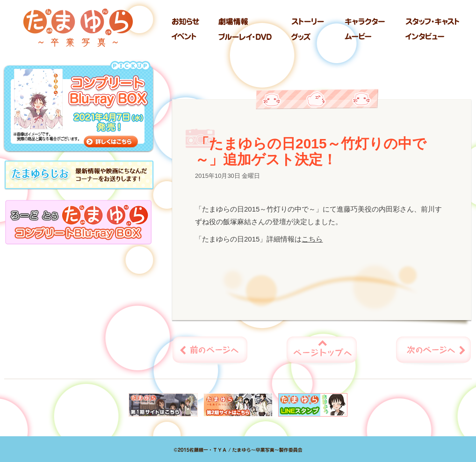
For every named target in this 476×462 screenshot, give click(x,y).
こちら (312, 239)
